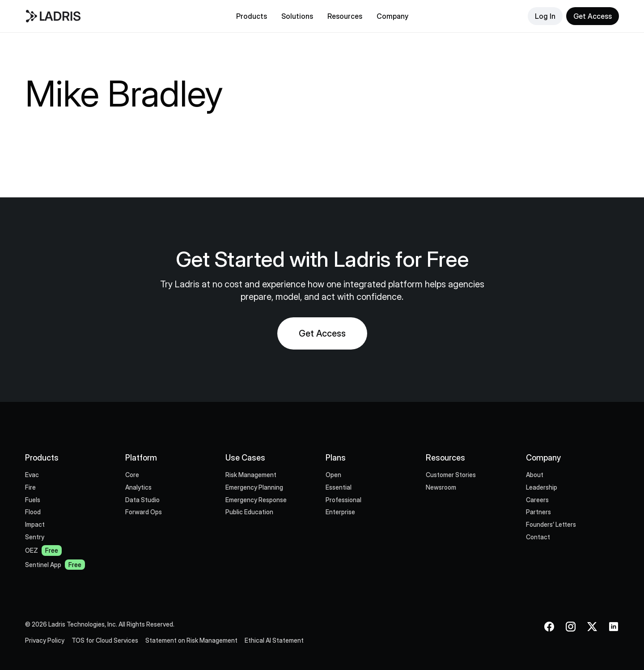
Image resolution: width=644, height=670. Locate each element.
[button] (252, 16)
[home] (97, 16)
